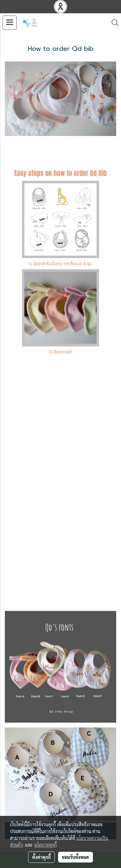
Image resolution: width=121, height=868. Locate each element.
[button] (113, 23)
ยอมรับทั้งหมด (76, 857)
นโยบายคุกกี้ (45, 845)
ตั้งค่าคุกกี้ (41, 857)
